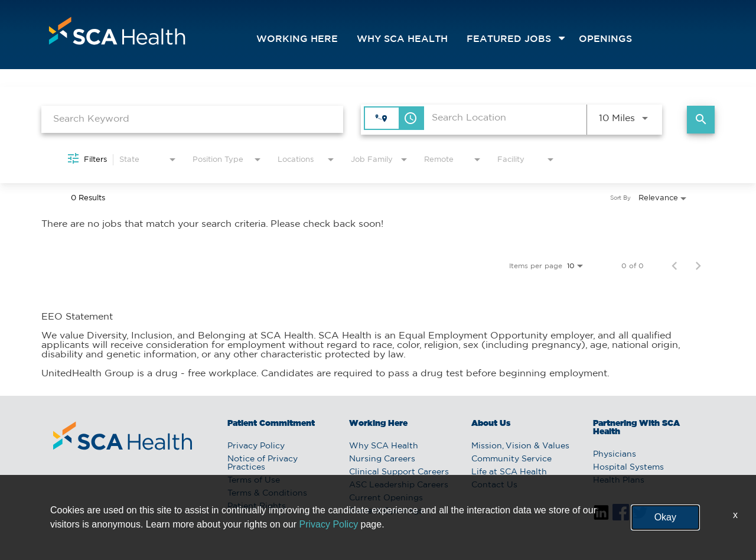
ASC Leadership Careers (399, 485)
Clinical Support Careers (399, 472)
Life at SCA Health (509, 472)
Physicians (615, 454)
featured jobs (509, 39)
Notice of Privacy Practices (263, 463)
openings (605, 39)
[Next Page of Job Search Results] (698, 266)
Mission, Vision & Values (520, 446)
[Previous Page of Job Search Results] (674, 266)
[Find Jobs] (701, 120)
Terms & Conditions (267, 493)
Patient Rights (257, 506)
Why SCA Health (402, 39)
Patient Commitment (271, 424)
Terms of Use (254, 480)
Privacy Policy (256, 446)
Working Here (297, 39)
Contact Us (494, 485)
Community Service (511, 459)
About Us (491, 424)
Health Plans (619, 480)
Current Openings (386, 498)
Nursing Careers (382, 459)
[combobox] (192, 119)
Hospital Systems (628, 467)
